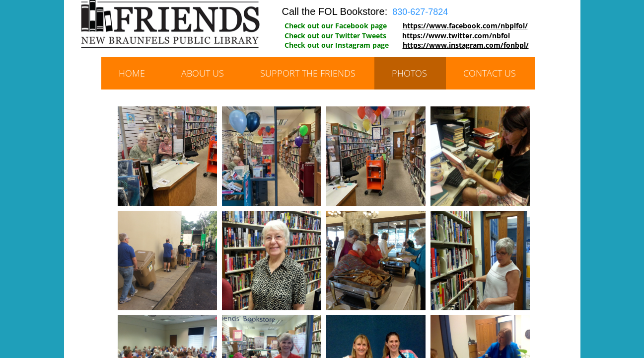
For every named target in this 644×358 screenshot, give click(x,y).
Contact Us (490, 73)
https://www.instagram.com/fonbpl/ (466, 45)
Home (132, 73)
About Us (203, 73)
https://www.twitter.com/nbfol (456, 36)
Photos (409, 73)
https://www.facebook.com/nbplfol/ (465, 26)
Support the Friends (308, 73)
